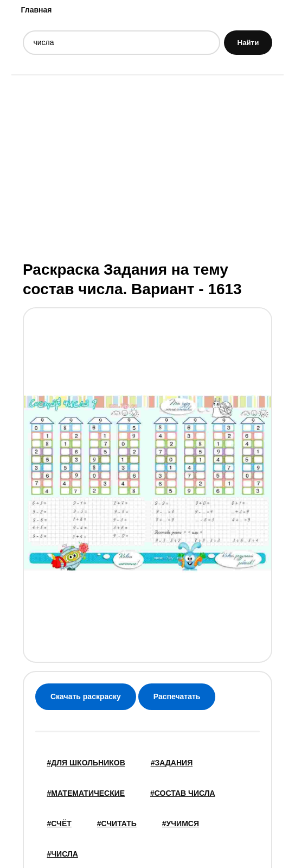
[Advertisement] (147, 167)
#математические (86, 793)
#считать (117, 823)
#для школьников (86, 763)
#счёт (59, 823)
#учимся (181, 823)
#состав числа (183, 793)
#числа (63, 854)
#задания (172, 763)
